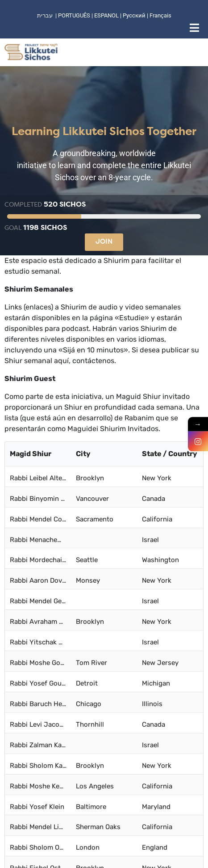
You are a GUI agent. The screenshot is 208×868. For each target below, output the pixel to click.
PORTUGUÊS (74, 15)
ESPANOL (106, 15)
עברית (45, 15)
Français (160, 15)
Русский (135, 15)
